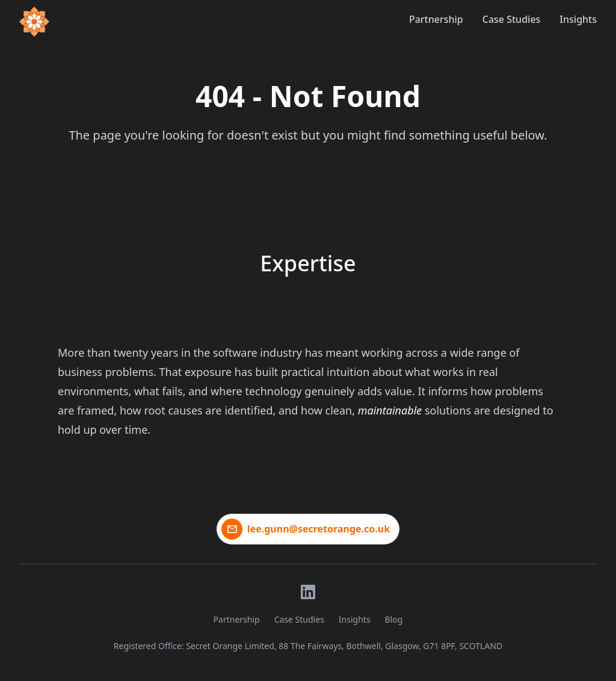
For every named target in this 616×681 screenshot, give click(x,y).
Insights (578, 19)
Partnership (436, 19)
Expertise (308, 263)
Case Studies (512, 19)
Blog (394, 619)
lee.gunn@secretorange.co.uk (319, 529)
